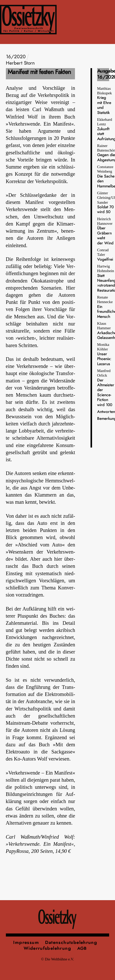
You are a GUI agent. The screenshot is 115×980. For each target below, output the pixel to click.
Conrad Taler (105, 255)
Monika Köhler (104, 354)
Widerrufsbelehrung (47, 948)
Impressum (26, 942)
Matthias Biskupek (105, 100)
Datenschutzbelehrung (71, 942)
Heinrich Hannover (105, 231)
